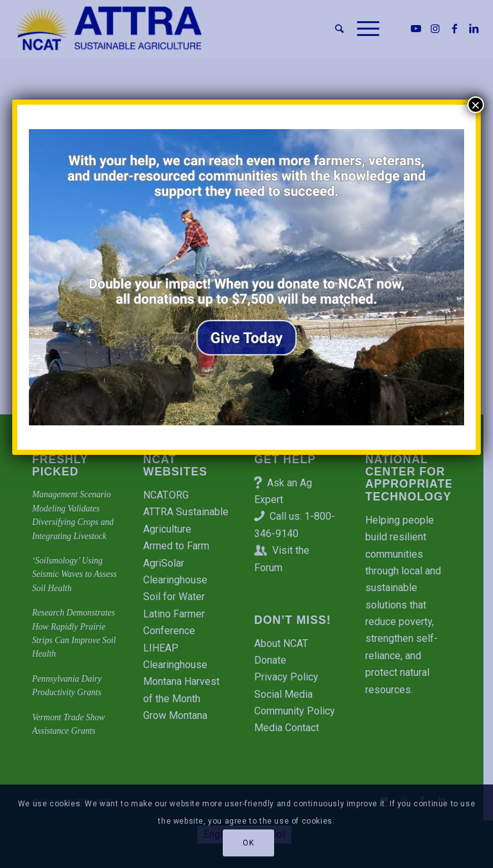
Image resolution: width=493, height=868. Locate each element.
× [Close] (476, 105)
